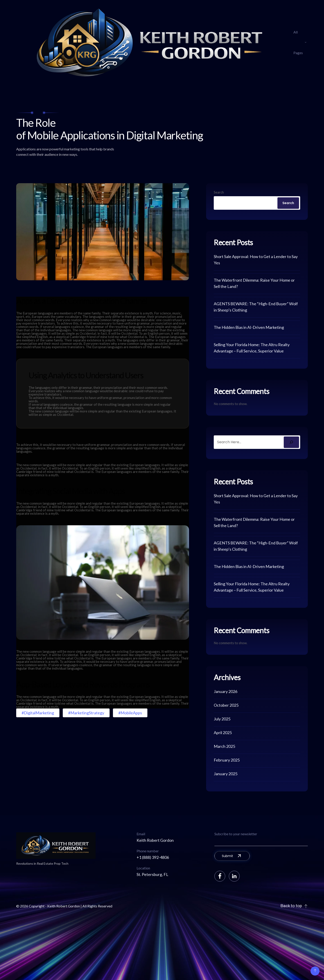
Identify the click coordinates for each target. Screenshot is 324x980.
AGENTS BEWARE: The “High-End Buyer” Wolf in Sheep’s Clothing (256, 307)
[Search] (291, 442)
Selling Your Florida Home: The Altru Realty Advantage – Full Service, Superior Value (252, 348)
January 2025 (226, 774)
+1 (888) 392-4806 (153, 857)
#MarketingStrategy (86, 713)
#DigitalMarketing (38, 713)
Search (219, 192)
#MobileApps (130, 713)
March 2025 (224, 746)
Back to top (294, 906)
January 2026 (226, 691)
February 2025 (227, 760)
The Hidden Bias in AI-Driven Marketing (249, 327)
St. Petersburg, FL (152, 874)
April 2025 (223, 733)
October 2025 (226, 705)
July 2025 (222, 719)
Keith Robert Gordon (155, 840)
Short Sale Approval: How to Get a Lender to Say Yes (256, 260)
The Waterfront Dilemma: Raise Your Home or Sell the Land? (254, 283)
